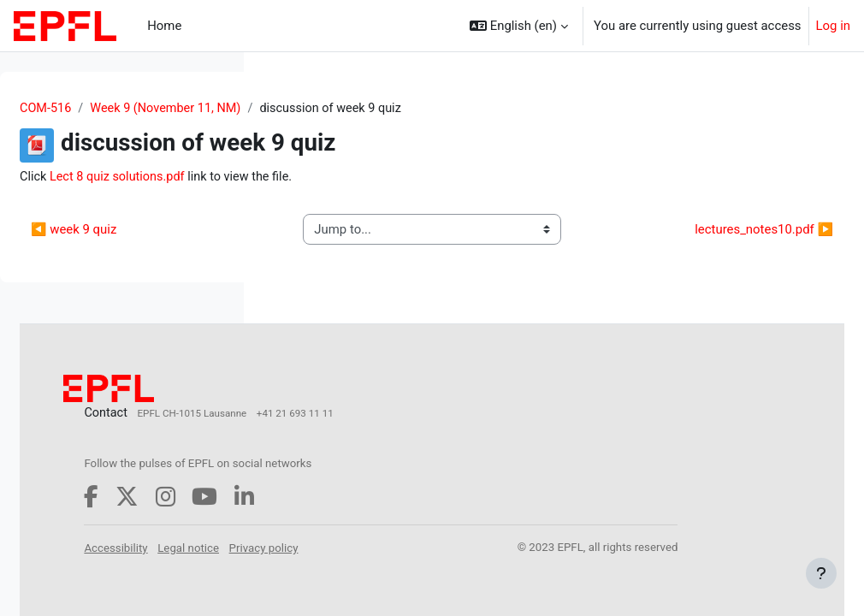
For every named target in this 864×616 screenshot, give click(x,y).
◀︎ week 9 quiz (331, 240)
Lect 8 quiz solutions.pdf (378, 178)
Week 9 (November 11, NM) (427, 109)
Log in (833, 26)
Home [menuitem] (164, 26)
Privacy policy (378, 580)
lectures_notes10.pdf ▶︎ (726, 240)
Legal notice (447, 562)
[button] (519, 26)
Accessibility (375, 562)
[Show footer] (821, 573)
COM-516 (304, 109)
